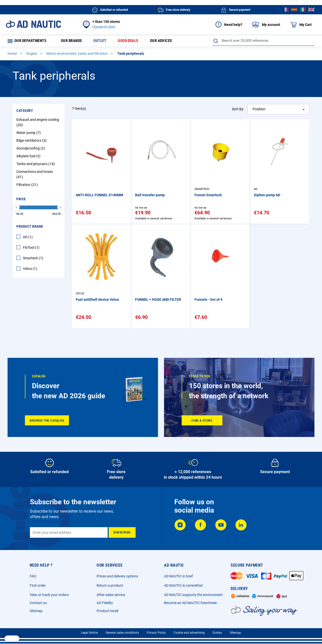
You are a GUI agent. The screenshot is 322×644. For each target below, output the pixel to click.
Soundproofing (31, 150)
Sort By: (238, 110)
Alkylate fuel (29, 158)
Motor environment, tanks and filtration (77, 55)
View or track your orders (49, 595)
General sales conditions (122, 633)
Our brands (75, 42)
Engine (32, 55)
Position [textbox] (259, 111)
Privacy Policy (156, 633)
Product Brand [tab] (30, 228)
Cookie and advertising (189, 633)
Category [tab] (25, 112)
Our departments (29, 42)
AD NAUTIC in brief (178, 576)
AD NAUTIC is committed (183, 585)
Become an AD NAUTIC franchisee (190, 603)
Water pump (29, 134)
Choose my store (104, 27)
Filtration (28, 186)
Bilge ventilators (32, 142)
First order (38, 585)
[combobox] (263, 40)
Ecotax (217, 633)
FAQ (33, 576)
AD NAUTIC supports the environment (193, 595)
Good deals (133, 42)
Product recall (107, 611)
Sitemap (36, 611)
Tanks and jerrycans (36, 165)
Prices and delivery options (117, 576)
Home (13, 55)
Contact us (38, 603)
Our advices (168, 42)
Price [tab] (21, 201)
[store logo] (33, 24)
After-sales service (111, 595)
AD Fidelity (105, 603)
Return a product (110, 585)
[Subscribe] (122, 532)
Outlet (104, 42)
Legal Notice (89, 633)
